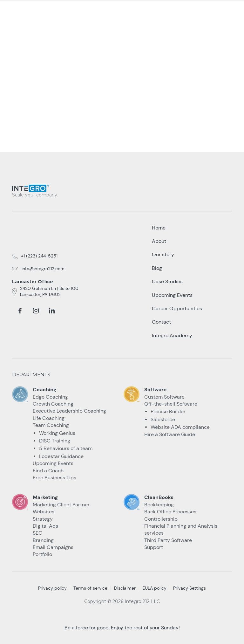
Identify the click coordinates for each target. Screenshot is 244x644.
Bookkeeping (159, 505)
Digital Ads (45, 526)
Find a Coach (48, 471)
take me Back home (122, 114)
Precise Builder (168, 411)
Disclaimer (125, 588)
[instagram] (36, 311)
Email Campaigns (53, 547)
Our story (163, 254)
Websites (44, 512)
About (159, 241)
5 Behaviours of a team (66, 448)
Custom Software (164, 397)
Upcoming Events (53, 463)
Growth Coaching (53, 404)
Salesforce (163, 419)
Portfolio (42, 554)
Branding (43, 540)
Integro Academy (172, 336)
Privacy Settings (190, 588)
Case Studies (167, 281)
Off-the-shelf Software (171, 404)
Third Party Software (168, 540)
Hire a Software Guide (170, 434)
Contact (161, 322)
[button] (228, 12)
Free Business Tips (54, 478)
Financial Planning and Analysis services (181, 529)
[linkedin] (52, 311)
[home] (37, 10)
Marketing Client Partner (61, 505)
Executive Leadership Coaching (69, 411)
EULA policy (154, 588)
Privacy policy (52, 588)
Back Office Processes (170, 512)
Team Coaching (51, 425)
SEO (38, 533)
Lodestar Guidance (61, 456)
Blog (157, 268)
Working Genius (57, 433)
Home (159, 228)
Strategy (43, 519)
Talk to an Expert (185, 12)
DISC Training (55, 441)
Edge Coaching (50, 397)
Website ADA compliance (180, 427)
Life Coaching (49, 418)
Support (154, 547)
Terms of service (90, 588)
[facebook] (20, 311)
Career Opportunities (177, 308)
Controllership (161, 519)
